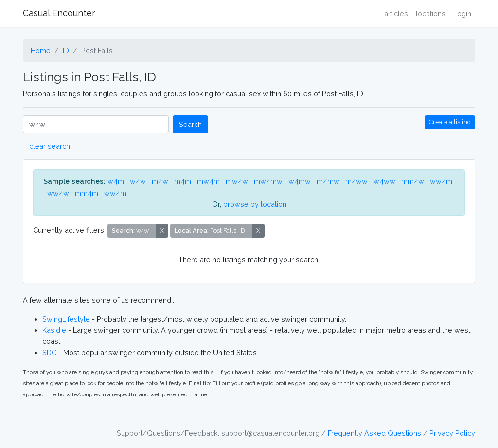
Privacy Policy (452, 433)
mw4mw (268, 181)
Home (41, 50)
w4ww (384, 181)
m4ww (356, 181)
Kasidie (54, 330)
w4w (138, 181)
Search (190, 124)
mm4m (87, 193)
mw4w (237, 181)
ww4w (58, 193)
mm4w (413, 181)
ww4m (441, 181)
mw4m (208, 181)
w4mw (300, 181)
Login (462, 13)
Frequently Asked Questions (374, 433)
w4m (116, 181)
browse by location (255, 204)
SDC (49, 352)
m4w (160, 181)
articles (396, 13)
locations (431, 13)
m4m (183, 181)
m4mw (328, 181)
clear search (50, 146)
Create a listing (450, 122)
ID (66, 50)
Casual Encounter (59, 13)
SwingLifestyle (66, 319)
